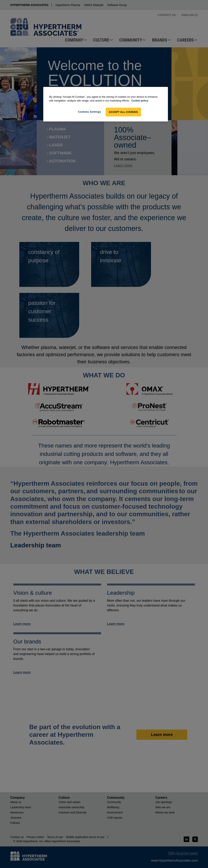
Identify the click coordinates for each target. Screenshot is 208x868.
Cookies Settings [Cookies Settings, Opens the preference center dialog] (90, 112)
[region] (106, 104)
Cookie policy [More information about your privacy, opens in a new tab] (140, 101)
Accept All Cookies (123, 112)
